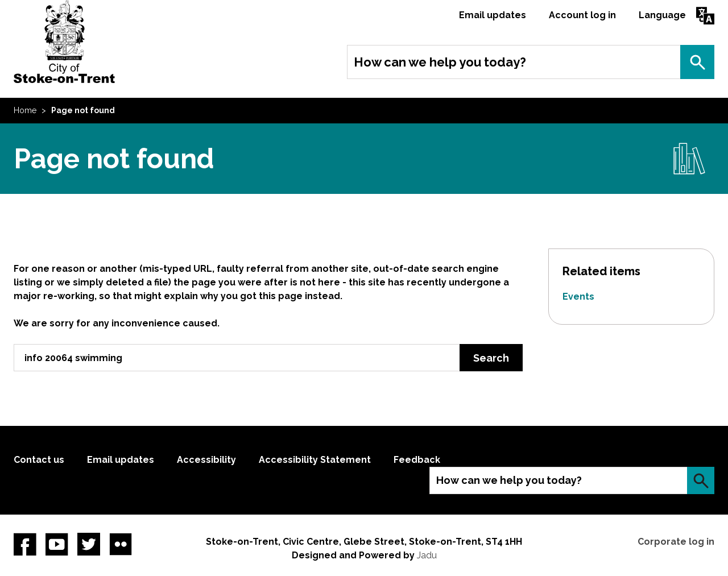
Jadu (427, 555)
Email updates (493, 15)
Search (697, 62)
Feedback (417, 460)
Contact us (39, 460)
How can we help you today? (440, 62)
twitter (89, 544)
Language (662, 15)
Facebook (25, 544)
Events (578, 297)
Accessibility (206, 460)
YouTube (57, 544)
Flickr (121, 544)
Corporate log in (676, 542)
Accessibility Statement (315, 460)
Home (25, 110)
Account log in (582, 15)
